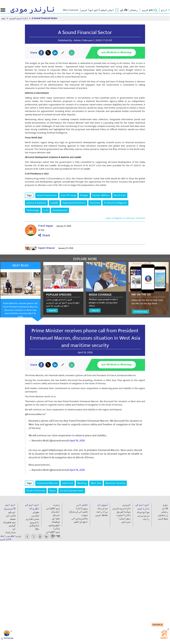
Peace (52, 491)
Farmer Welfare (101, 195)
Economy (95, 203)
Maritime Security (115, 483)
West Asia (96, 483)
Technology (33, 210)
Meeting (82, 483)
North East (120, 195)
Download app (8, 638)
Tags (30, 195)
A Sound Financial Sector (44, 18)
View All (52, 310)
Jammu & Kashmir (36, 203)
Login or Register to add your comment (125, 218)
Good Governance (47, 195)
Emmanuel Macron (47, 483)
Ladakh (54, 203)
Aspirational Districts (74, 203)
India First (68, 483)
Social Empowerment (72, 491)
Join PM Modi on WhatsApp (117, 52)
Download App (141, 312)
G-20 (46, 210)
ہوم (4, 18)
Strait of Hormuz (36, 491)
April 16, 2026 (77, 441)
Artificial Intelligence (115, 203)
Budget (84, 195)
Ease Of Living (68, 195)
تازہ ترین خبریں (19, 18)
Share (44, 235)
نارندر (32, 9)
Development (60, 210)
